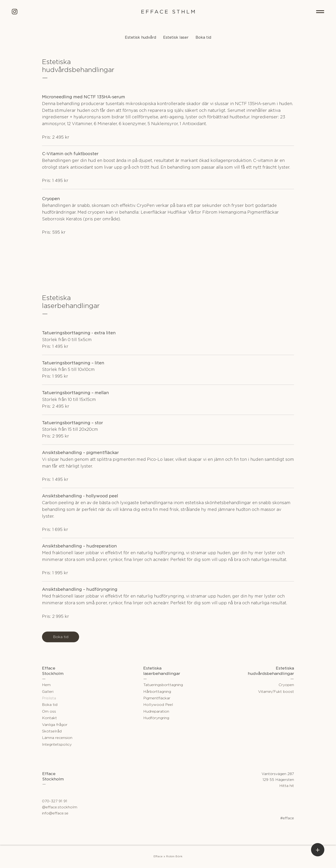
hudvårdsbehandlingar (271, 673)
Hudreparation (156, 711)
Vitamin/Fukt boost (276, 692)
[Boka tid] (61, 637)
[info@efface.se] (70, 813)
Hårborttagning (157, 692)
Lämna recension (57, 738)
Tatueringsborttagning (163, 685)
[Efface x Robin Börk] (168, 856)
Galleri (48, 692)
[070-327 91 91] (64, 801)
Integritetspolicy (57, 745)
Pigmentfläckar (157, 698)
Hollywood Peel (158, 705)
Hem (46, 685)
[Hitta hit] (271, 786)
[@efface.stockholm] (70, 807)
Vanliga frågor (55, 725)
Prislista (49, 698)
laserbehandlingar (162, 673)
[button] (318, 850)
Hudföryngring (156, 718)
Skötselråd (52, 731)
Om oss (49, 711)
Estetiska (285, 668)
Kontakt (49, 718)
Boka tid (50, 705)
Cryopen (286, 685)
